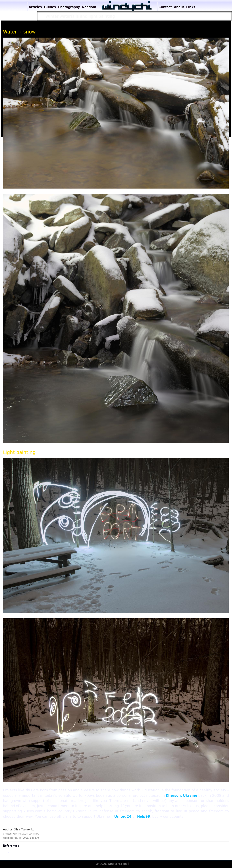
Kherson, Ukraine (181, 795)
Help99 (144, 816)
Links (191, 7)
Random (89, 7)
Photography (69, 7)
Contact (165, 7)
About (179, 7)
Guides (50, 7)
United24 (123, 816)
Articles (35, 7)
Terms (134, 864)
